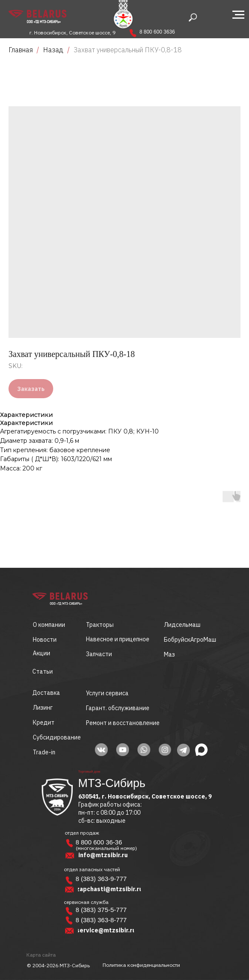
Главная (21, 50)
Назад (54, 50)
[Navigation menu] (238, 15)
